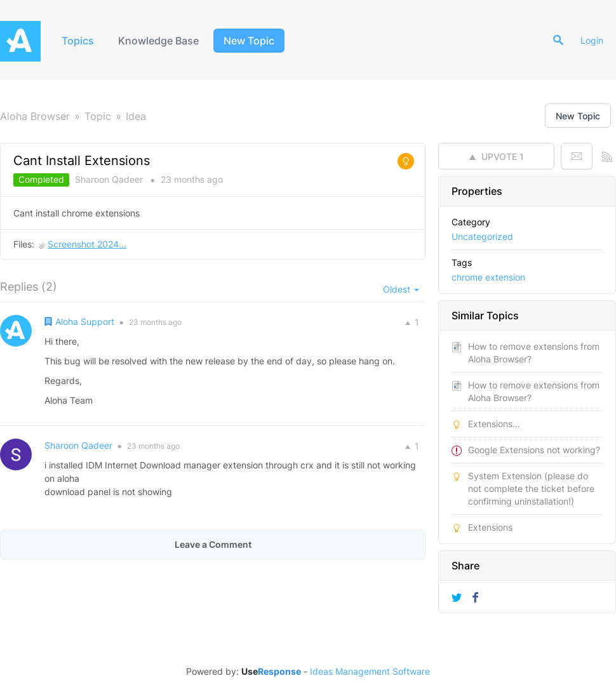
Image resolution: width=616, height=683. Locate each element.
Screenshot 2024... (87, 244)
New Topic (249, 41)
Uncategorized (482, 236)
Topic (98, 116)
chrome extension (488, 277)
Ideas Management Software (370, 672)
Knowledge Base (158, 41)
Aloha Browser (35, 116)
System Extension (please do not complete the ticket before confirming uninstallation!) (531, 488)
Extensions (490, 527)
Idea (136, 116)
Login (592, 40)
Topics (78, 41)
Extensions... (494, 424)
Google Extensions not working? (534, 450)
